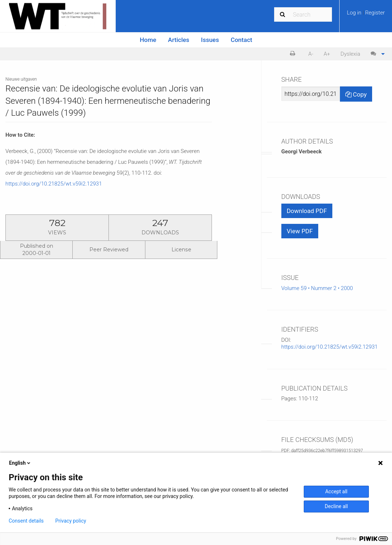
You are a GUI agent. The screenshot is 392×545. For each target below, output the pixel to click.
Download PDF (307, 211)
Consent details (26, 521)
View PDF (300, 231)
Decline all (336, 506)
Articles (179, 40)
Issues (210, 40)
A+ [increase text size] (327, 54)
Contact (242, 40)
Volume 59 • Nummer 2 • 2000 (317, 288)
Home (148, 40)
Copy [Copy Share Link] (356, 94)
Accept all (336, 491)
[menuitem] (366, 15)
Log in (355, 13)
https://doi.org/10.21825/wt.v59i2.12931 (54, 184)
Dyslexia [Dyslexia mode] (350, 54)
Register (375, 13)
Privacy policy (71, 521)
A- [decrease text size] (311, 54)
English (20, 463)
